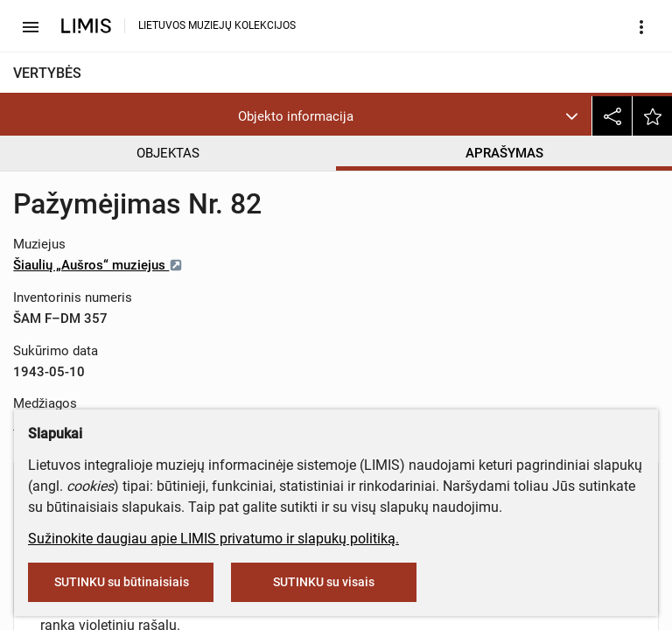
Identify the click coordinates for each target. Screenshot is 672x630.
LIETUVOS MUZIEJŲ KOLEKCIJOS (217, 25)
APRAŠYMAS (504, 153)
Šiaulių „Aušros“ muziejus (98, 265)
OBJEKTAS (168, 153)
